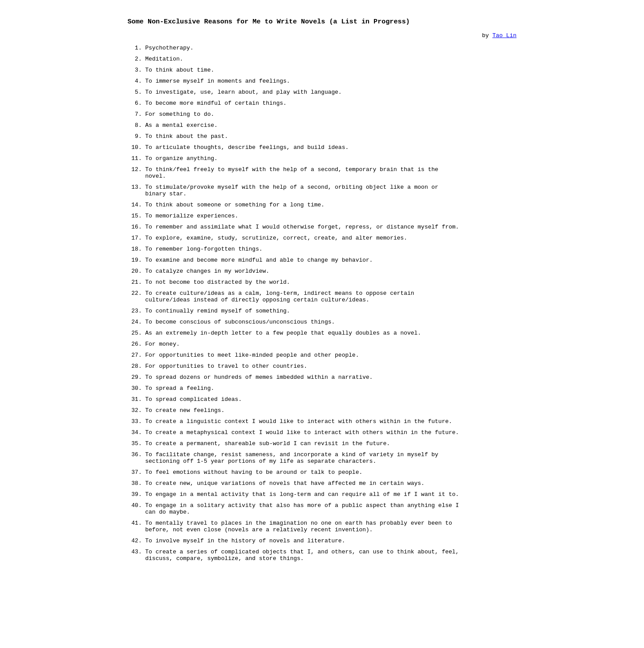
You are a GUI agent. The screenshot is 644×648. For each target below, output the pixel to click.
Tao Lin (505, 37)
